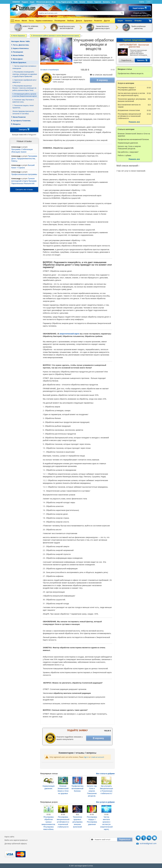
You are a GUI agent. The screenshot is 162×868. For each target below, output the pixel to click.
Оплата (90, 2)
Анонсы (129, 21)
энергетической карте (70, 334)
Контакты (106, 2)
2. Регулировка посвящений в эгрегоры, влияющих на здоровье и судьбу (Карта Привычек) (25, 74)
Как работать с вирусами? (128, 152)
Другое (107, 21)
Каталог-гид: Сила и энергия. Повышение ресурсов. (92, 791)
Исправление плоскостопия (129, 110)
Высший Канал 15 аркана (23, 166)
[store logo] (23, 8)
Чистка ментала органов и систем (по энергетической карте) (106, 823)
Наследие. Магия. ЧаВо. (21, 41)
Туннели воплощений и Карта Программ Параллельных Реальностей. (24, 181)
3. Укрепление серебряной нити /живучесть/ (25, 81)
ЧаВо (76, 2)
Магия (24, 21)
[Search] (122, 13)
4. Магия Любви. (18, 55)
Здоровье (88, 21)
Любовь (71, 21)
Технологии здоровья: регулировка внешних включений (77, 822)
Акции (32, 2)
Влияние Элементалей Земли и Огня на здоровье (63, 790)
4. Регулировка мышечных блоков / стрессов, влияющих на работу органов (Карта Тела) (24, 88)
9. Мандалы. (16, 124)
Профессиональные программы (24, 174)
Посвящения (60, 21)
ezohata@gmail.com (148, 843)
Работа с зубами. (125, 155)
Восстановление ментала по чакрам (129, 106)
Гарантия (98, 2)
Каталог (82, 2)
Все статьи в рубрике (105, 774)
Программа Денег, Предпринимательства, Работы (24, 158)
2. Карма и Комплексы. (20, 48)
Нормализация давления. (49, 787)
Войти (142, 2)
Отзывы (138, 21)
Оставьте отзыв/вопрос (50, 70)
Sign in (86, 757)
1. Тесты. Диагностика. (20, 45)
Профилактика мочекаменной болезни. (77, 788)
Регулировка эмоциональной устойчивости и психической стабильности (63, 822)
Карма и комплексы (44, 21)
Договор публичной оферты (16, 844)
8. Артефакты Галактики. (21, 121)
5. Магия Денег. (17, 59)
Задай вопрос (140, 8)
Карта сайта (9, 837)
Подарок (25, 2)
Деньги (79, 21)
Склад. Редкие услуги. (64, 2)
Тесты (31, 21)
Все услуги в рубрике (105, 802)
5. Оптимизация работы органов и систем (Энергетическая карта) (25, 95)
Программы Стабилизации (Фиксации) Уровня (22, 151)
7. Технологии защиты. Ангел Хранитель (23, 107)
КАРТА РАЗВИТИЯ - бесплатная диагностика (134, 46)
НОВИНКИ (16, 2)
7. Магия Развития (18, 117)
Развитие (98, 21)
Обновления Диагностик (45, 2)
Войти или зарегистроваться (16, 840)
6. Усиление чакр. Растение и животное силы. (23, 101)
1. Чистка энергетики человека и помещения (24, 67)
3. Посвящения (17, 52)
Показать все (134, 122)
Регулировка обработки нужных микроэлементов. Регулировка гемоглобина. (49, 823)
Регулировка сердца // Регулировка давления (92, 821)
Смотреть (24, 130)
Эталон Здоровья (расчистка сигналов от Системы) (23, 112)
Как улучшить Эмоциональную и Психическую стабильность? (106, 790)
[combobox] (81, 13)
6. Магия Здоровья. (19, 62)
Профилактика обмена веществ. (131, 73)
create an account (98, 757)
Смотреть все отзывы (24, 189)
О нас (114, 2)
